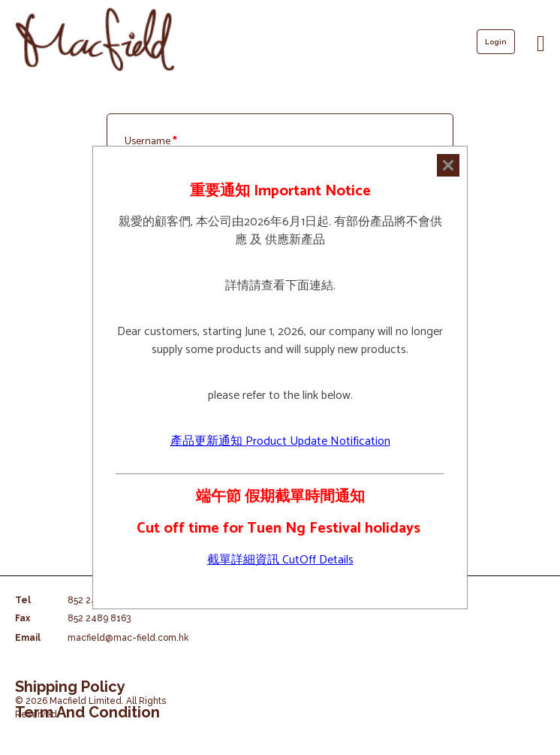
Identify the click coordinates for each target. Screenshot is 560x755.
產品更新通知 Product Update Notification (280, 441)
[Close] (448, 165)
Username (151, 142)
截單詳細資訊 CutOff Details (280, 560)
